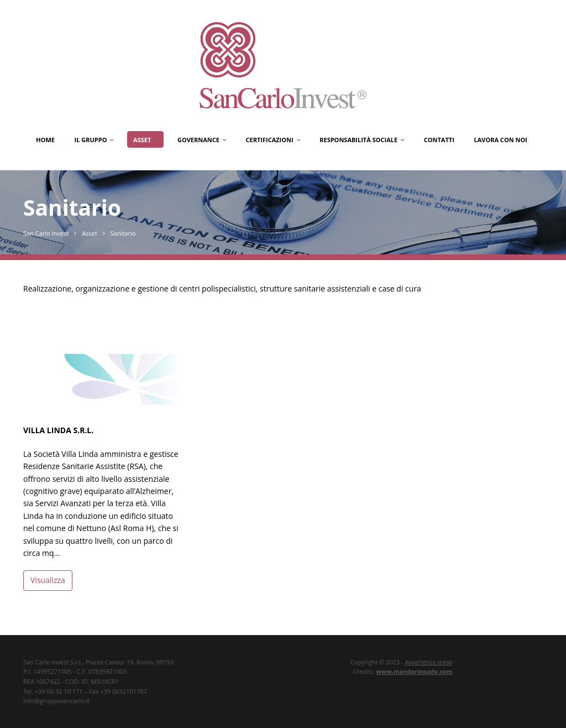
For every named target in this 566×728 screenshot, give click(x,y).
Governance (198, 140)
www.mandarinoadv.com (414, 671)
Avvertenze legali (428, 662)
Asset (142, 140)
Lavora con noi (500, 140)
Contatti (439, 140)
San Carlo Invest (46, 233)
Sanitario (123, 233)
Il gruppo (91, 140)
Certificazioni (270, 140)
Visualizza (48, 580)
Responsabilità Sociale (358, 140)
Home (45, 140)
